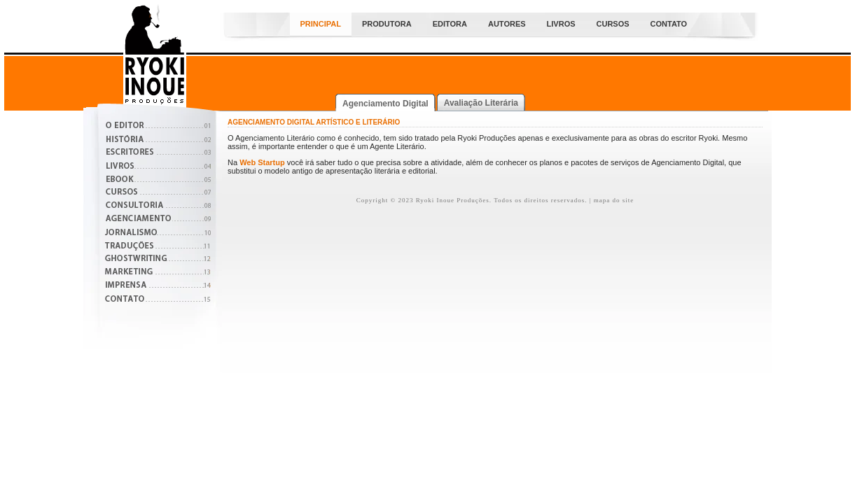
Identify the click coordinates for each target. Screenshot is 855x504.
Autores (507, 24)
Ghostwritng (158, 260)
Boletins (158, 180)
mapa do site (614, 200)
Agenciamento (158, 220)
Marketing (158, 273)
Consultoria (158, 207)
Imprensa (158, 287)
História (158, 140)
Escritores (158, 154)
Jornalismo (158, 233)
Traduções (158, 247)
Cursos (613, 24)
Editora (450, 24)
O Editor (158, 127)
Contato (669, 24)
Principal (321, 24)
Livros (561, 24)
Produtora (387, 24)
